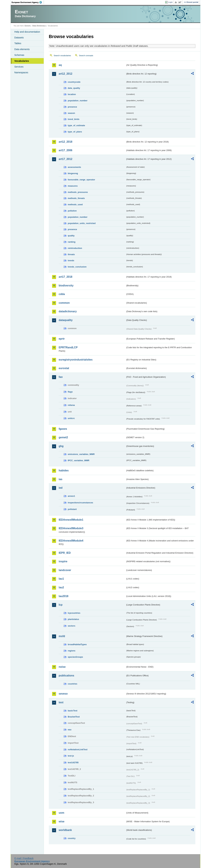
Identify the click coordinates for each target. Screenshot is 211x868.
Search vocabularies (62, 56)
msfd (62, 636)
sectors (72, 626)
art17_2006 (66, 150)
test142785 (73, 763)
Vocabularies (22, 61)
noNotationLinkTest (78, 749)
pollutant (72, 509)
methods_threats (76, 198)
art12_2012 (66, 74)
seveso (63, 694)
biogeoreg (73, 173)
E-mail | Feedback (24, 858)
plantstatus (73, 619)
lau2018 (64, 596)
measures (73, 186)
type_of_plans (75, 132)
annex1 (71, 496)
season (71, 113)
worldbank (65, 830)
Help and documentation (27, 32)
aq (60, 65)
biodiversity (66, 286)
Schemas (19, 55)
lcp (61, 605)
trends (71, 260)
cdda (62, 294)
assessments (74, 167)
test (61, 702)
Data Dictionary (39, 26)
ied (61, 488)
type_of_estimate (76, 125)
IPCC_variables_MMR (79, 460)
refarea (71, 405)
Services (19, 67)
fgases (63, 429)
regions (72, 651)
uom (61, 813)
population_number (78, 101)
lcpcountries (74, 613)
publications (66, 676)
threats (71, 254)
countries (73, 684)
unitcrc (71, 418)
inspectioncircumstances (80, 503)
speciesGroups (75, 657)
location (72, 94)
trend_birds (74, 119)
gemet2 (63, 437)
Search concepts (86, 56)
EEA (28, 2)
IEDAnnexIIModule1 (71, 520)
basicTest (73, 711)
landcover (65, 570)
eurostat (64, 368)
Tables (18, 43)
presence (72, 107)
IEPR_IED (65, 553)
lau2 (61, 587)
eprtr (62, 339)
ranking (72, 242)
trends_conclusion (77, 267)
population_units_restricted (82, 223)
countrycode (74, 82)
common (64, 303)
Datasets (19, 38)
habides (64, 470)
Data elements (22, 49)
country (72, 838)
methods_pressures (78, 192)
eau (70, 730)
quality (71, 236)
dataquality (66, 320)
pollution (72, 211)
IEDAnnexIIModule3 (71, 528)
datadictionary (68, 311)
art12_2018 (66, 142)
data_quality (74, 88)
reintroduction (75, 248)
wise (62, 821)
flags (70, 392)
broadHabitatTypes (77, 644)
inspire (63, 561)
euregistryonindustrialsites (76, 360)
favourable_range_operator (81, 180)
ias (60, 479)
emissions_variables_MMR (81, 454)
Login (170, 2)
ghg (61, 446)
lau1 (61, 579)
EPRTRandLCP (68, 347)
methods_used (75, 204)
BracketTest (74, 717)
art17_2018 (66, 277)
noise (62, 667)
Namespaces (21, 72)
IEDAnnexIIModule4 (71, 541)
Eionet (27, 26)
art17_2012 (66, 159)
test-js (71, 756)
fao (61, 377)
